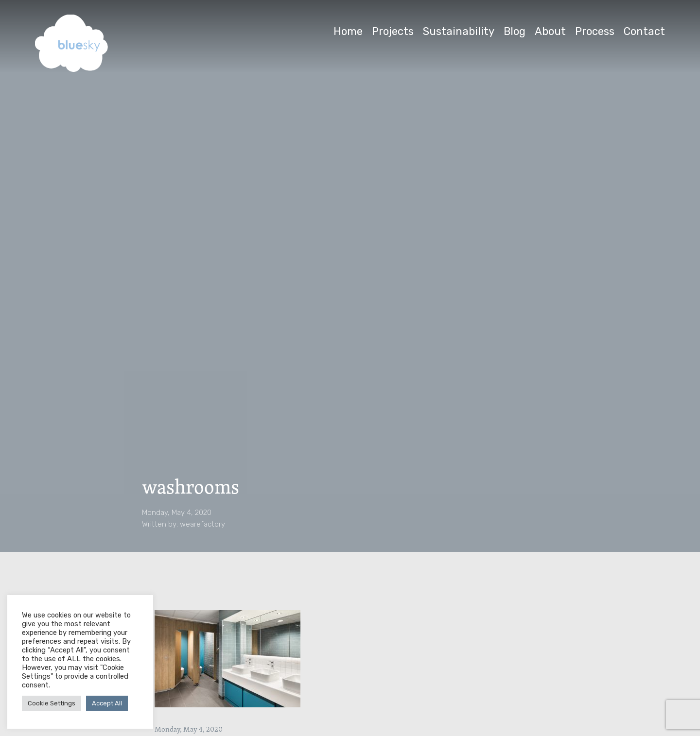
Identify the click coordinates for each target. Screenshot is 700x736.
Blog (515, 31)
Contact (644, 31)
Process (595, 31)
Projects (393, 31)
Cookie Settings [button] (52, 703)
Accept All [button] (107, 703)
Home (348, 31)
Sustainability (459, 31)
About (550, 31)
